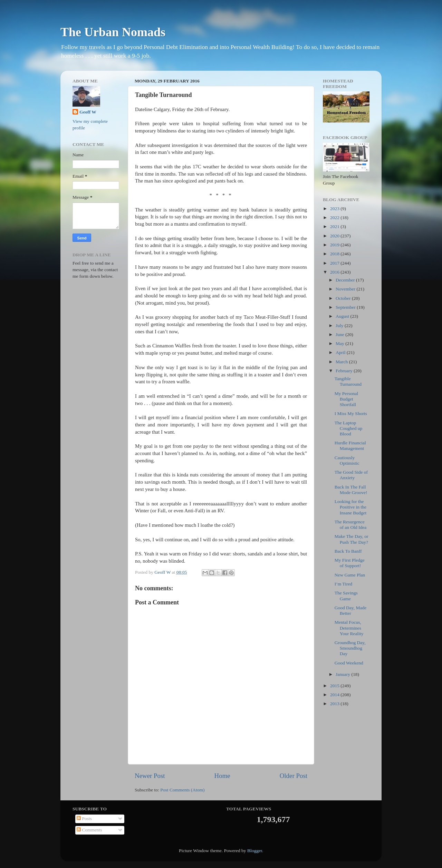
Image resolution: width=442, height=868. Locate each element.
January (343, 674)
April (341, 352)
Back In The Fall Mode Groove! (351, 490)
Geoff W (88, 112)
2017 (335, 263)
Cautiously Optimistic (347, 460)
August (343, 316)
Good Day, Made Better (350, 610)
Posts (84, 818)
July (340, 325)
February (345, 371)
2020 (335, 236)
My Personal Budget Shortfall (347, 399)
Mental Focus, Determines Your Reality (349, 628)
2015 (335, 686)
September (346, 307)
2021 (335, 226)
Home (222, 776)
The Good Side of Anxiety (351, 475)
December (346, 280)
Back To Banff (348, 551)
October (344, 298)
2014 (335, 695)
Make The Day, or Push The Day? (352, 539)
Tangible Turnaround (348, 381)
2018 (335, 254)
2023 (335, 209)
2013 (335, 704)
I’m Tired (343, 584)
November (346, 289)
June (340, 334)
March (342, 362)
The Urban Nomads (113, 32)
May (340, 343)
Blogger (255, 851)
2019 (335, 245)
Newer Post (150, 776)
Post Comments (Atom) (182, 790)
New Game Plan (350, 575)
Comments (89, 830)
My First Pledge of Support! (350, 563)
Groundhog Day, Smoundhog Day (350, 648)
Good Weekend (349, 663)
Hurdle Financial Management (350, 446)
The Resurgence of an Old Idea (351, 525)
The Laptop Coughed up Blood (349, 428)
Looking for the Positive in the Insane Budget (351, 507)
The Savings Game (346, 596)
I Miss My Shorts (351, 413)
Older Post (294, 776)
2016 (335, 272)
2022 (335, 218)
